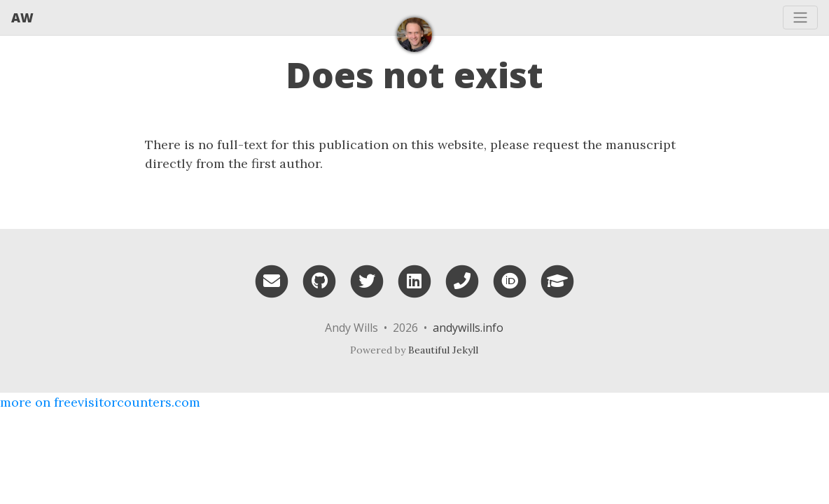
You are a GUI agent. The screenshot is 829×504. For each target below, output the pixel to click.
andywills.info (468, 328)
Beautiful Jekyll (443, 350)
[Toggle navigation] (800, 17)
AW (22, 17)
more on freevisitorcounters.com (100, 402)
